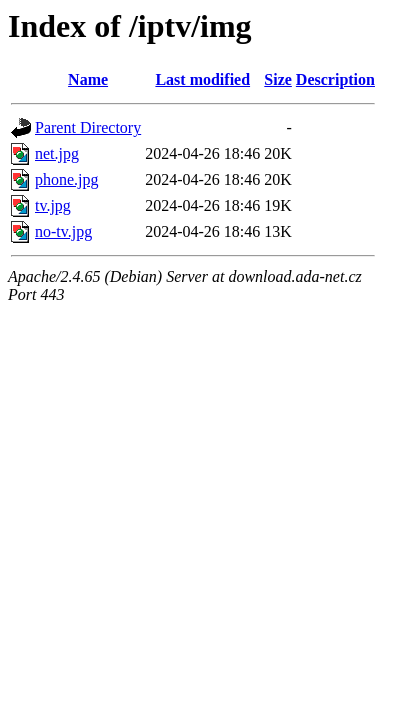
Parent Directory (88, 127)
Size (278, 79)
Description (335, 79)
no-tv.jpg (63, 231)
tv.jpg (53, 205)
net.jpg (57, 153)
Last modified (202, 79)
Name (88, 79)
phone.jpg (67, 179)
